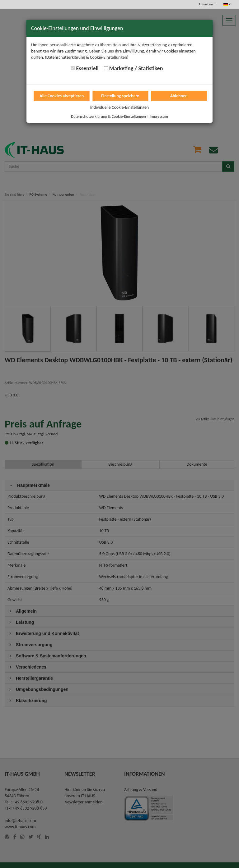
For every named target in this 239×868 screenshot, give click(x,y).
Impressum (159, 116)
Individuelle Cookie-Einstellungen (119, 107)
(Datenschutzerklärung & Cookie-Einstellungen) (87, 57)
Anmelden (207, 4)
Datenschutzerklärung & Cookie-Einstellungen (108, 116)
